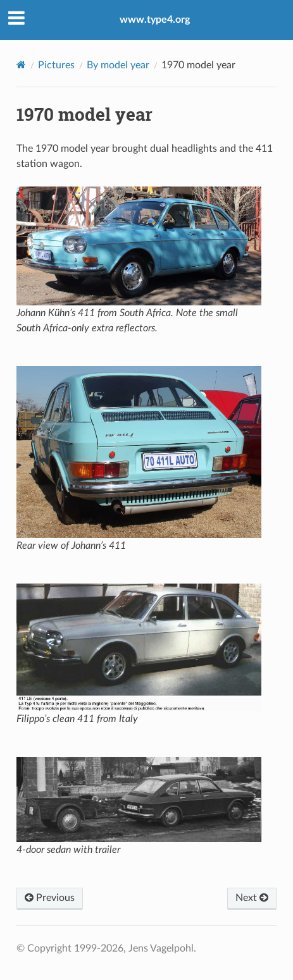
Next (252, 898)
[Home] (21, 65)
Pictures (56, 65)
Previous (50, 898)
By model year (118, 65)
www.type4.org (155, 20)
